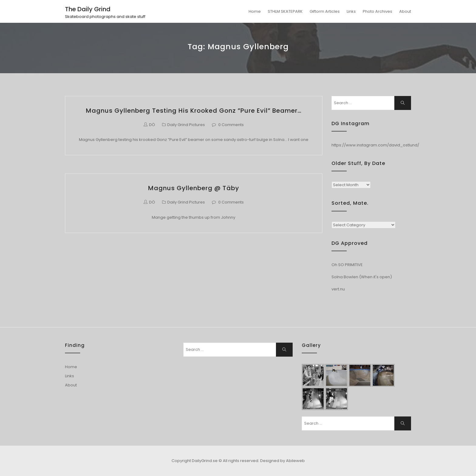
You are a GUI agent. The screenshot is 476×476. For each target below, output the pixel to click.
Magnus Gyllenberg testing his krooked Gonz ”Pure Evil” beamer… (194, 111)
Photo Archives (377, 11)
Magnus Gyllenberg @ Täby (194, 188)
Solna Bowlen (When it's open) (362, 277)
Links (351, 11)
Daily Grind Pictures (186, 125)
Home (255, 11)
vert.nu (338, 289)
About (405, 11)
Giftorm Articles (325, 11)
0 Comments (231, 125)
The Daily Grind (88, 9)
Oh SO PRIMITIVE (347, 265)
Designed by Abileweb (282, 461)
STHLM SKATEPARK (285, 11)
